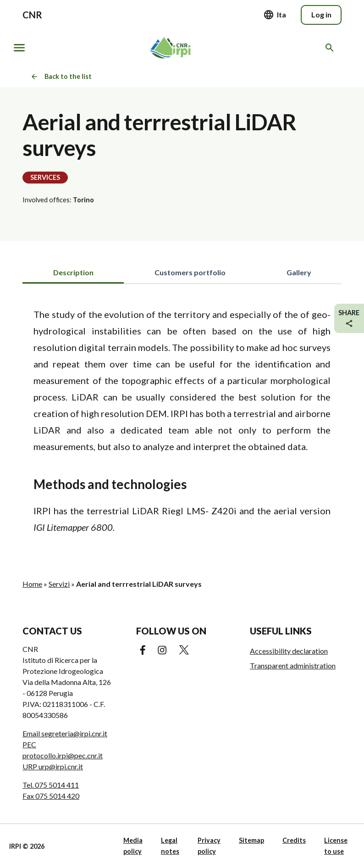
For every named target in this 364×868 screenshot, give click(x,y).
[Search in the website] (331, 48)
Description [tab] (73, 272)
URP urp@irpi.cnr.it (53, 766)
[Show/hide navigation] (19, 48)
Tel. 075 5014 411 (51, 785)
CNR (32, 15)
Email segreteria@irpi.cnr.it (65, 733)
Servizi (59, 584)
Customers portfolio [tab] (190, 272)
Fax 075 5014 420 (51, 796)
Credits (294, 840)
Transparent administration (293, 665)
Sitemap (251, 840)
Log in (321, 14)
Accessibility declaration (289, 651)
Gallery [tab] (299, 272)
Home (32, 584)
